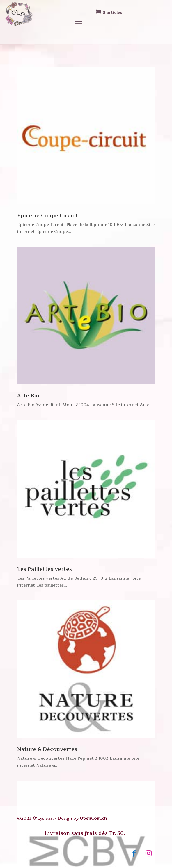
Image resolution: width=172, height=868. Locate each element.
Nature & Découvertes (47, 749)
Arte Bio (28, 396)
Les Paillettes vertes (45, 569)
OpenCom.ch (93, 818)
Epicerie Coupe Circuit (48, 215)
